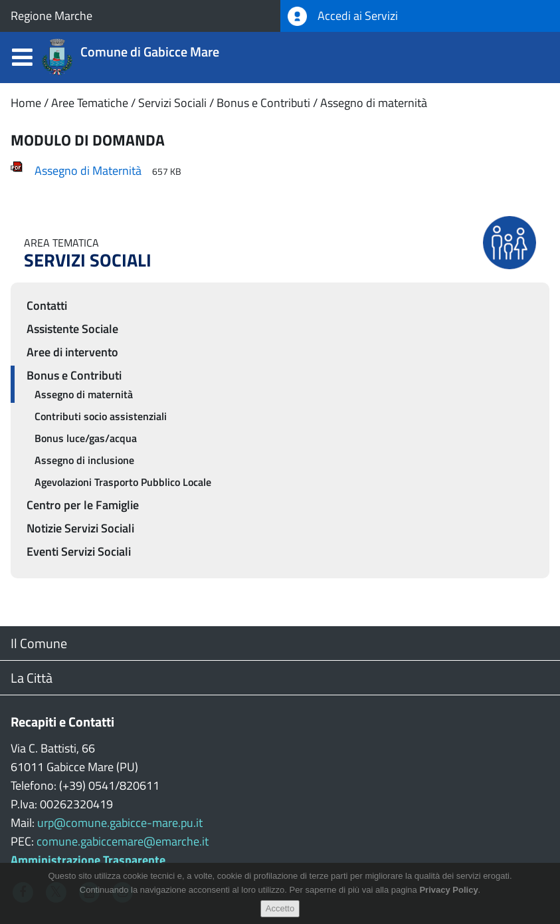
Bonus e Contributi (263, 103)
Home (26, 103)
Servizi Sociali (172, 103)
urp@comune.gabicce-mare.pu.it (120, 823)
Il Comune (39, 643)
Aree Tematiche (90, 103)
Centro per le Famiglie (83, 505)
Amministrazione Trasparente (88, 860)
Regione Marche (51, 16)
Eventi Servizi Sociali (79, 551)
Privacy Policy (448, 894)
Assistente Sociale (72, 329)
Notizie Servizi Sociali (80, 528)
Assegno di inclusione (84, 460)
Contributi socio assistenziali (101, 416)
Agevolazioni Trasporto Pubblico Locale (123, 482)
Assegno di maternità (374, 103)
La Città (32, 678)
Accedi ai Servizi (343, 16)
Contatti (47, 305)
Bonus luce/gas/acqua (86, 438)
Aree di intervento (72, 352)
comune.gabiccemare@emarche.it (123, 841)
